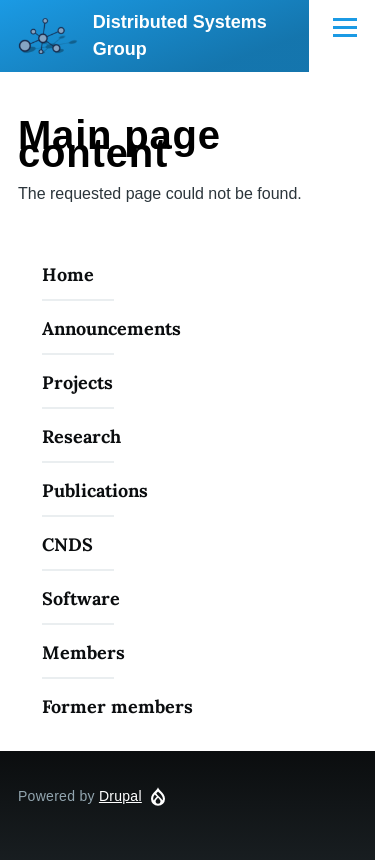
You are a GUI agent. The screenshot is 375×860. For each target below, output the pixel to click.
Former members (117, 706)
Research (81, 436)
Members (83, 652)
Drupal (120, 796)
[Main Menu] (345, 27)
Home (68, 274)
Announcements (111, 328)
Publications (95, 490)
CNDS (67, 544)
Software (81, 598)
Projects (77, 382)
